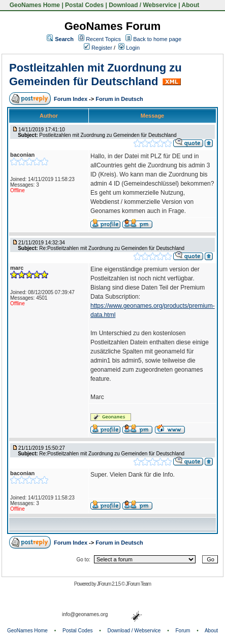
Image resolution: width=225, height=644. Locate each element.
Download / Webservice (143, 5)
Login (129, 48)
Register (98, 48)
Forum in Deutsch (119, 99)
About (191, 5)
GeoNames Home (34, 5)
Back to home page (157, 39)
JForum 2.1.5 (109, 584)
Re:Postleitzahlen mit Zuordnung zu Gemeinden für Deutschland (112, 248)
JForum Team (138, 584)
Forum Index (71, 99)
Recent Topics (103, 39)
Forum (183, 631)
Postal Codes (84, 5)
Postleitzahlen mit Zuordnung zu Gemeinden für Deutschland (95, 74)
